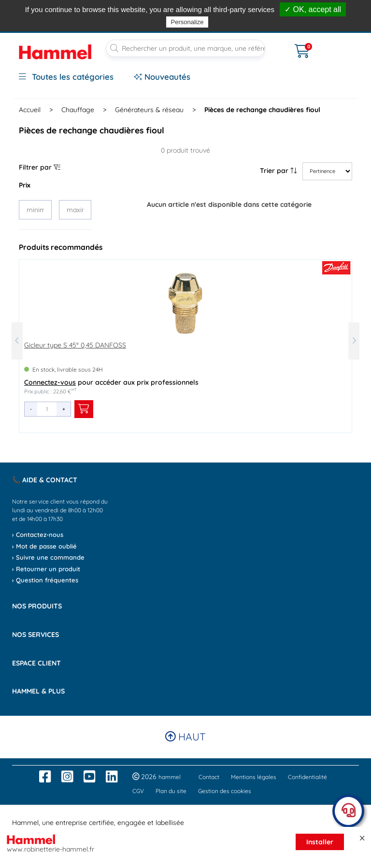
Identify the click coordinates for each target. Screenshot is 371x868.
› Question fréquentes (45, 580)
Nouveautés (162, 77)
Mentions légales (254, 777)
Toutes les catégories (66, 77)
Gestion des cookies (225, 791)
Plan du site (171, 791)
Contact (209, 777)
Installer (320, 842)
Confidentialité (307, 777)
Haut (185, 737)
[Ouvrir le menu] (280, 45)
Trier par (278, 171)
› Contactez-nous (38, 535)
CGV (138, 791)
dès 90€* (316, 6)
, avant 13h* (234, 6)
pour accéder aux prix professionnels (111, 382)
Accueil (30, 110)
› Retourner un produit (46, 569)
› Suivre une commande (48, 557)
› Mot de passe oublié (44, 546)
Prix (25, 185)
